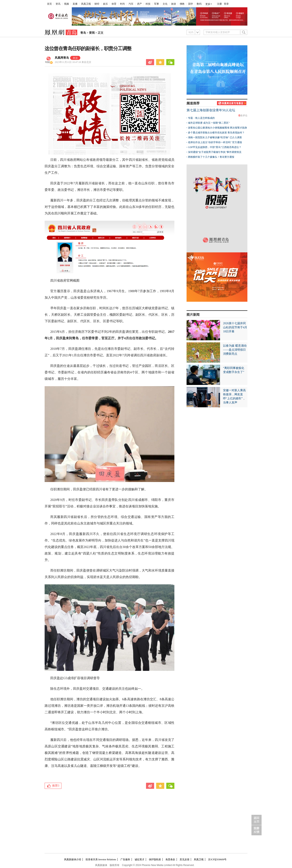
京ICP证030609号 (217, 859)
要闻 (92, 33)
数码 (199, 4)
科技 (148, 4)
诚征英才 (140, 859)
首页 (49, 4)
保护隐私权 (155, 859)
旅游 (174, 4)
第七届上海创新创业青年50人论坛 (211, 110)
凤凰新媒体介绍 (73, 859)
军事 (157, 4)
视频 (67, 4)
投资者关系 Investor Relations (101, 859)
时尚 (122, 4)
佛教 (182, 4)
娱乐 (105, 4)
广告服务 (125, 859)
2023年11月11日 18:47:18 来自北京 (73, 62)
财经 (97, 4)
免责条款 (170, 859)
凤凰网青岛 (62, 58)
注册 (219, 4)
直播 (75, 4)
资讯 (58, 4)
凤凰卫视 (86, 4)
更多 (208, 4)
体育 (114, 4)
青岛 (83, 33)
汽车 (131, 4)
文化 (165, 4)
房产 (140, 4)
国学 (191, 4)
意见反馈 (185, 859)
